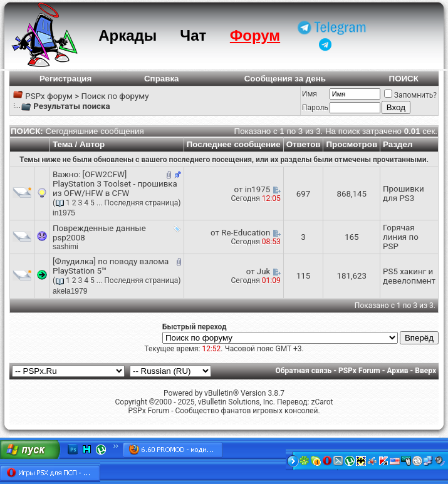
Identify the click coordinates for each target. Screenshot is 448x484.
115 (303, 276)
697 (303, 194)
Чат (193, 35)
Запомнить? (410, 95)
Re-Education (246, 233)
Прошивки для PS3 (404, 193)
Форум (255, 35)
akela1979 (70, 291)
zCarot (322, 402)
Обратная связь (304, 371)
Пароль (315, 108)
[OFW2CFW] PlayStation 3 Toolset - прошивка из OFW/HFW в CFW (115, 184)
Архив (397, 371)
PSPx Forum (359, 371)
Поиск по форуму (115, 96)
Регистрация (65, 79)
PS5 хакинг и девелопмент (409, 276)
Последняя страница (141, 203)
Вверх (425, 371)
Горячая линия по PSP (401, 237)
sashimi (65, 247)
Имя (310, 94)
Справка (162, 79)
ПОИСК (404, 79)
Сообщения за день (285, 79)
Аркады (128, 35)
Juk (263, 271)
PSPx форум (49, 96)
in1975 (64, 213)
